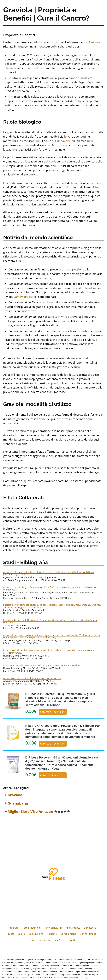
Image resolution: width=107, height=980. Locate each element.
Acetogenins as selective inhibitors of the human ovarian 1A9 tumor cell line (42, 665)
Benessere (90, 928)
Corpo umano (68, 934)
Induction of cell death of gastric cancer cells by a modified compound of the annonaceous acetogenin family (49, 651)
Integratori (14, 928)
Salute (21, 934)
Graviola (94, 42)
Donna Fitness (88, 934)
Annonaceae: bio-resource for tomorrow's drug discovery (32, 678)
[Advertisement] (54, 838)
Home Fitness (37, 940)
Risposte (52, 934)
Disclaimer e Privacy (78, 978)
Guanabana (63, 141)
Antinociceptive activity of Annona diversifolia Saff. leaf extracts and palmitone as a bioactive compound (50, 588)
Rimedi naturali (53, 928)
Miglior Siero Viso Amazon (39, 812)
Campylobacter (23, 297)
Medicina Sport (57, 940)
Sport (72, 940)
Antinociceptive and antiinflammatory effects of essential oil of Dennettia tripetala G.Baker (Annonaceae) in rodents (49, 573)
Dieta (11, 934)
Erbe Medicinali (32, 928)
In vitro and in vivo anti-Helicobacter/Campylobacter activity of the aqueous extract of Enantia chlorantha (50, 621)
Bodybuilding (36, 934)
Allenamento (73, 928)
